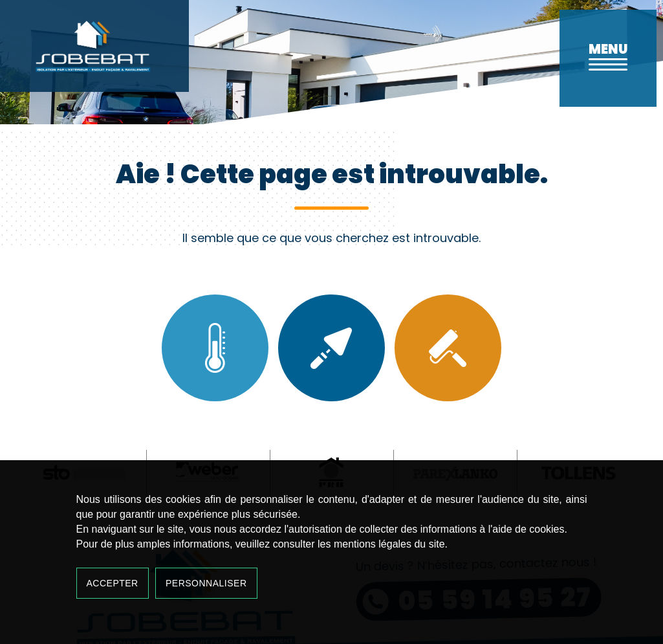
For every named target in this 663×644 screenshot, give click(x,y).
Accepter (113, 583)
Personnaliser (206, 583)
